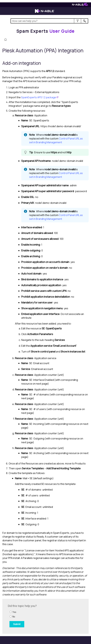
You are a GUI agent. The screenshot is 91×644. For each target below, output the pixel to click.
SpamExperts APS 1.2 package (39, 97)
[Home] (45, 31)
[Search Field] (49, 21)
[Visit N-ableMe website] (80, 5)
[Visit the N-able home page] (45, 12)
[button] (78, 21)
